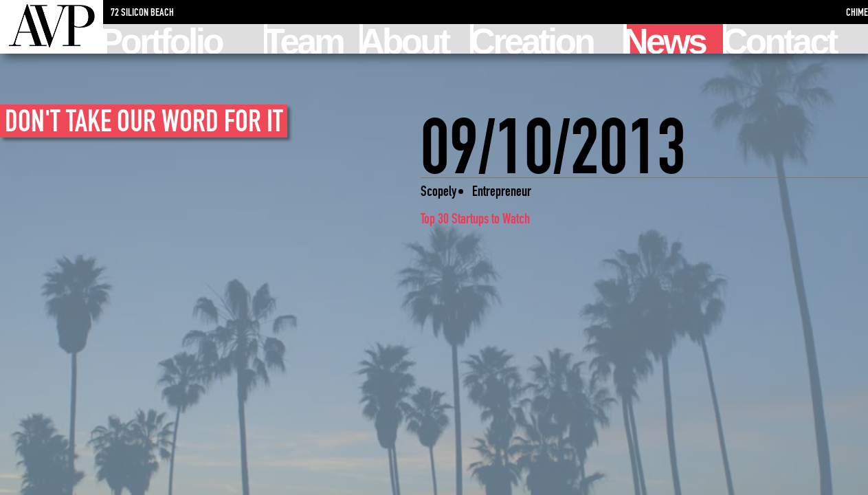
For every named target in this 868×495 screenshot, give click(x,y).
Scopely (438, 191)
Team (305, 39)
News (666, 39)
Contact (781, 39)
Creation (533, 39)
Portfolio (163, 39)
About (406, 39)
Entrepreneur (502, 191)
